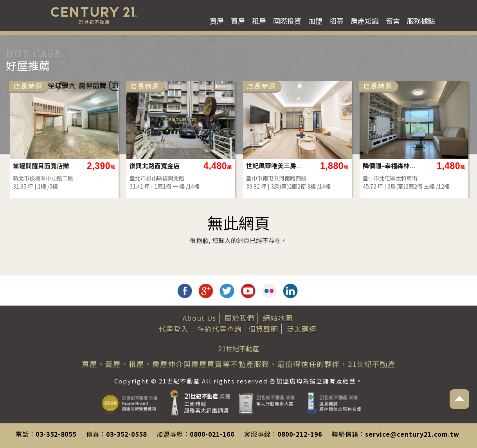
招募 (337, 21)
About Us (199, 318)
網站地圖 (278, 318)
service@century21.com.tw (412, 434)
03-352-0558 (126, 434)
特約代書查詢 (220, 329)
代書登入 (174, 329)
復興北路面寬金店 (155, 166)
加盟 (315, 21)
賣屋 (238, 21)
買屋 (217, 21)
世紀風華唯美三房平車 (274, 166)
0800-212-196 (300, 434)
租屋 (259, 21)
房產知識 (365, 21)
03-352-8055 (56, 434)
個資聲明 (263, 329)
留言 (393, 21)
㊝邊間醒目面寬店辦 (41, 166)
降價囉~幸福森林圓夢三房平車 (391, 166)
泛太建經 (302, 329)
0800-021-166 (212, 434)
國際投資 (287, 21)
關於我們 (239, 318)
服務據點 (421, 21)
